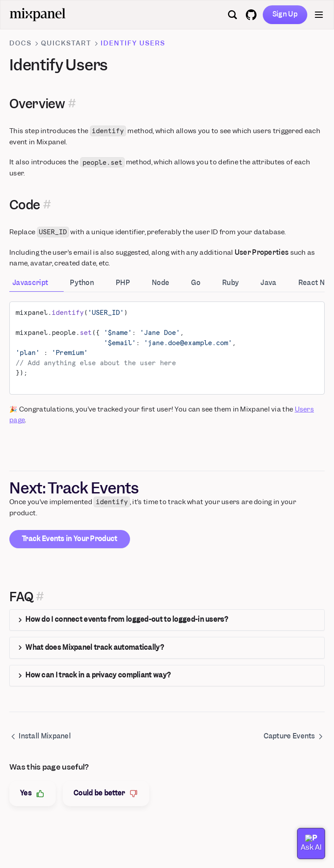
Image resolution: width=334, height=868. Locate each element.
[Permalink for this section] (72, 104)
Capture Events (294, 736)
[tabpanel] (167, 348)
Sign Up (285, 14)
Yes (33, 793)
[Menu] (319, 15)
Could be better (106, 793)
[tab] (37, 284)
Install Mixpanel (40, 736)
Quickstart (66, 43)
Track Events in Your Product (69, 539)
